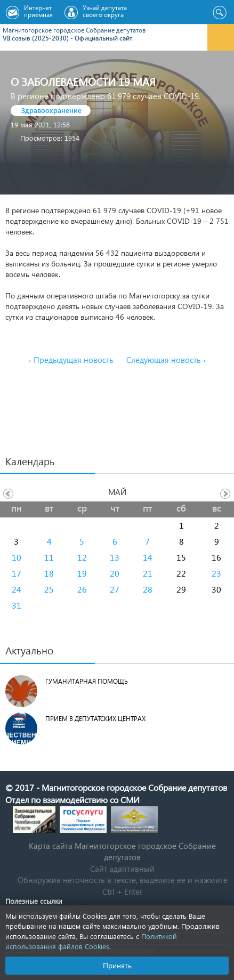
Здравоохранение (51, 110)
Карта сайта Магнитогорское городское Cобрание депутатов (122, 851)
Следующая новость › (166, 360)
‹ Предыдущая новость (71, 360)
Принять (117, 965)
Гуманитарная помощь (87, 681)
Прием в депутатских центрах (95, 719)
